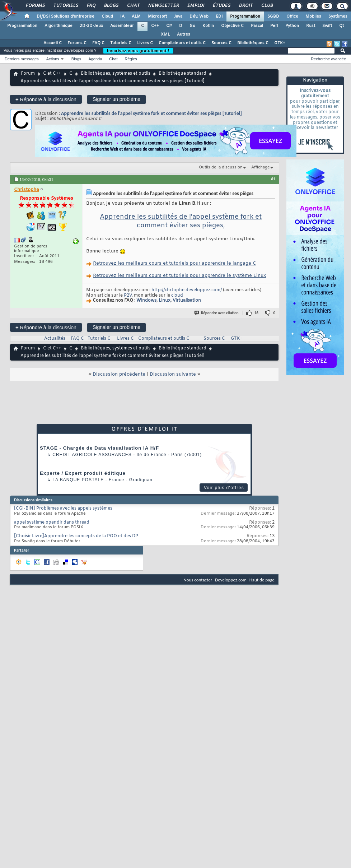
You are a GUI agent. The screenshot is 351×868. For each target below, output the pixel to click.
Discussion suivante (173, 374)
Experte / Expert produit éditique (83, 473)
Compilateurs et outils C (182, 43)
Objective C (232, 26)
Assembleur (122, 26)
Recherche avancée (328, 59)
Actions (53, 59)
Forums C (77, 43)
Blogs (111, 6)
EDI (219, 17)
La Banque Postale (78, 480)
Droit (245, 6)
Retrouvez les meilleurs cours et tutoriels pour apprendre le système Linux (179, 276)
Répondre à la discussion (46, 99)
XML (165, 34)
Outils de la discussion (221, 167)
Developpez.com (231, 580)
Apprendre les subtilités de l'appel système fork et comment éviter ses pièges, (181, 221)
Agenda (95, 59)
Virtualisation (187, 301)
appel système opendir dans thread (52, 523)
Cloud (107, 17)
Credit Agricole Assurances (92, 455)
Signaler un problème (116, 99)
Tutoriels (65, 6)
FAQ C (98, 43)
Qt (341, 26)
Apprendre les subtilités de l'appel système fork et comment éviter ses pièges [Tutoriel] (151, 113)
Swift (327, 26)
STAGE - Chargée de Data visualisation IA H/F (99, 448)
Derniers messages (22, 59)
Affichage (261, 167)
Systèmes (338, 17)
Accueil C (53, 43)
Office (292, 17)
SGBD (273, 17)
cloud (177, 296)
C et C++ (52, 74)
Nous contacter (198, 580)
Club (267, 6)
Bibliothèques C (253, 43)
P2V (128, 296)
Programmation (245, 17)
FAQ (91, 6)
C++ (155, 26)
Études (221, 6)
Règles (131, 59)
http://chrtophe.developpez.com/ (187, 290)
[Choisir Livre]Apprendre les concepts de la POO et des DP (76, 536)
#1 (273, 179)
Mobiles (313, 17)
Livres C (145, 43)
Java (178, 17)
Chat (133, 6)
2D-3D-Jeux (91, 26)
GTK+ (280, 43)
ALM (136, 17)
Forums (35, 6)
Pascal (257, 26)
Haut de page (262, 580)
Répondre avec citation (217, 313)
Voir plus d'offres (224, 488)
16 (256, 313)
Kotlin (208, 26)
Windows (146, 301)
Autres (184, 34)
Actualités (55, 339)
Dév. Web (199, 17)
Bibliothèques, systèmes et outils (116, 74)
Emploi (195, 6)
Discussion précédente (119, 374)
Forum (28, 74)
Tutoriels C (121, 43)
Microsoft (157, 17)
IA (122, 17)
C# (169, 26)
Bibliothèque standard (182, 74)
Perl (274, 26)
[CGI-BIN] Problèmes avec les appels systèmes (63, 509)
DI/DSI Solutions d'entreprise (65, 17)
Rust (311, 26)
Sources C (221, 43)
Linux (165, 301)
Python (292, 26)
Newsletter (163, 6)
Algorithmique (58, 26)
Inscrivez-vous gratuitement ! (138, 51)
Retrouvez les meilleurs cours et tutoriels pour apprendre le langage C (174, 263)
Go (192, 26)
